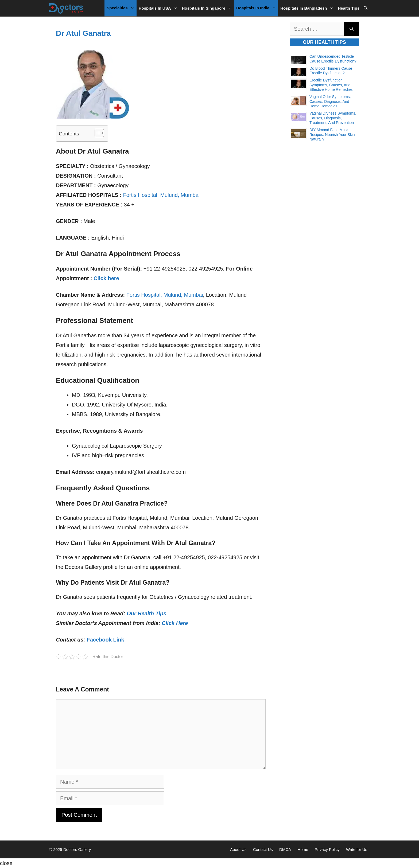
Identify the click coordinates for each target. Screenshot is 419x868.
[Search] (352, 29)
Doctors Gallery (77, 849)
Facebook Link (106, 640)
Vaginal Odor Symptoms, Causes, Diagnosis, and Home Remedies (330, 101)
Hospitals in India (257, 8)
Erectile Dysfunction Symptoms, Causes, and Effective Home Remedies (331, 85)
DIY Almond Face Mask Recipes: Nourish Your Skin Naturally (332, 134)
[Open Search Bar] (366, 8)
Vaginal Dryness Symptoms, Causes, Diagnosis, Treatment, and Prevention (333, 118)
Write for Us (357, 849)
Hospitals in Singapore (208, 8)
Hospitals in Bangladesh (308, 8)
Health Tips (349, 8)
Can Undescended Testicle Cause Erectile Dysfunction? (333, 59)
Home (303, 849)
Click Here (175, 623)
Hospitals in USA (159, 8)
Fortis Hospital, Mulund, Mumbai (161, 195)
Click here (106, 278)
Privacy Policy (327, 849)
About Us (238, 849)
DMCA (285, 849)
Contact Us (263, 849)
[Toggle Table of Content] (97, 133)
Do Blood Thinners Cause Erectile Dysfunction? (331, 71)
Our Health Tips (147, 613)
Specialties (121, 8)
